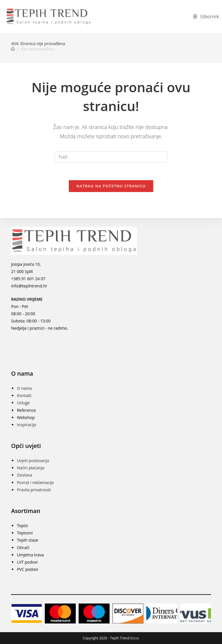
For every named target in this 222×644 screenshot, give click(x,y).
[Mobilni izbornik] (204, 16)
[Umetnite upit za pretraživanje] (111, 157)
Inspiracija (26, 425)
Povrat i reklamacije (35, 482)
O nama (24, 388)
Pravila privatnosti (34, 490)
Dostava (24, 475)
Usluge (23, 403)
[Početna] (13, 49)
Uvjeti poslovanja (33, 461)
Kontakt (24, 395)
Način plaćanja (30, 468)
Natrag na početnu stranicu (111, 186)
